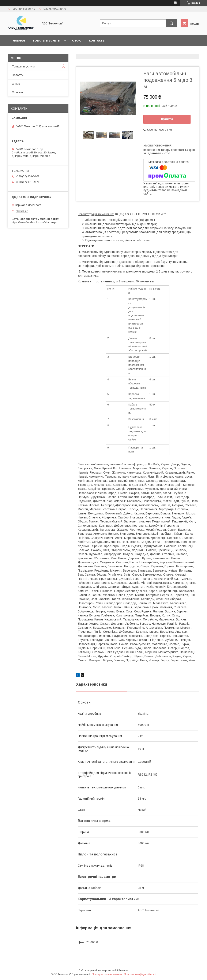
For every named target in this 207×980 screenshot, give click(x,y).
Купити (167, 119)
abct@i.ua (22, 211)
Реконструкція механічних (96, 214)
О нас (77, 41)
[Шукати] (172, 23)
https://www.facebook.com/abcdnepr (34, 222)
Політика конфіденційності (140, 974)
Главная (18, 41)
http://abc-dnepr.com (28, 205)
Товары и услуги (46, 41)
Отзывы (17, 92)
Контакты (97, 41)
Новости (18, 75)
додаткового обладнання (134, 262)
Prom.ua (123, 971)
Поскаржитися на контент (107, 974)
